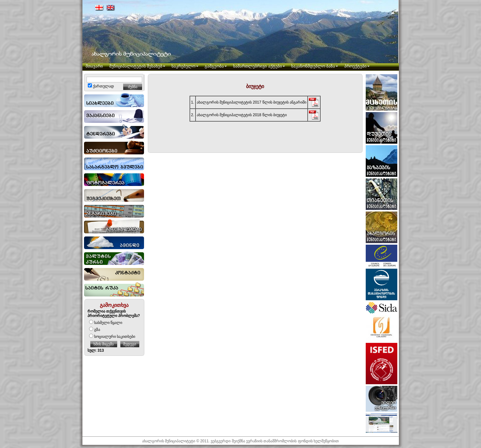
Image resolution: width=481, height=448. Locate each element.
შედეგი (130, 344)
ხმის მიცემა (104, 344)
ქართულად (101, 86)
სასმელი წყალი (106, 323)
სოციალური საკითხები (112, 337)
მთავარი (94, 66)
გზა (95, 330)
